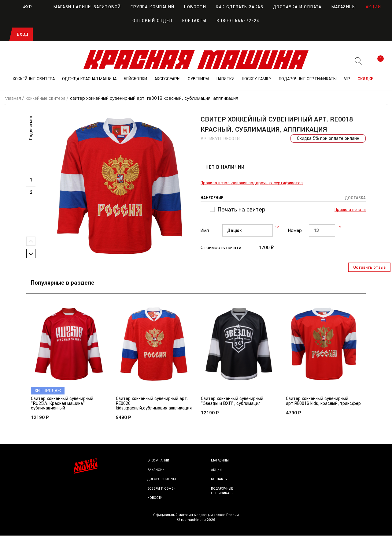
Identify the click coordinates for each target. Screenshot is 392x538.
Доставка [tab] (355, 198)
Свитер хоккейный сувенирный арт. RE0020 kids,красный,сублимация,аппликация (157, 404)
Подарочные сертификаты (224, 493)
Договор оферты (163, 481)
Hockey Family (257, 79)
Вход (22, 34)
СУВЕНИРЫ (198, 79)
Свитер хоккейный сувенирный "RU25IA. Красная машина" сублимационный (64, 404)
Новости (195, 7)
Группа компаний (152, 7)
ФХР (22, 7)
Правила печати (350, 210)
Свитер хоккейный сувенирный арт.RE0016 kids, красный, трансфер (319, 404)
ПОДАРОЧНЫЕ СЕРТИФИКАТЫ (308, 79)
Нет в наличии (225, 167)
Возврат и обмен (163, 491)
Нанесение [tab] (213, 198)
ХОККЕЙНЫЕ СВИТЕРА (34, 79)
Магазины (344, 7)
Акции (373, 7)
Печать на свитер (242, 210)
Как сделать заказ (240, 7)
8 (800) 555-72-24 (238, 21)
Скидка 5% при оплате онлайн (327, 139)
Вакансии (157, 472)
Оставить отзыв (369, 267)
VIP (347, 79)
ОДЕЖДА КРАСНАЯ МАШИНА (89, 79)
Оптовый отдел (152, 21)
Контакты (194, 21)
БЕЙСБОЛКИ (135, 79)
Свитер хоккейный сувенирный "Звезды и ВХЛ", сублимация (234, 401)
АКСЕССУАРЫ (167, 79)
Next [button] (31, 253)
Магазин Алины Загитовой (81, 7)
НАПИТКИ (226, 79)
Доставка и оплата (297, 7)
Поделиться (31, 128)
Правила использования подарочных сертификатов (252, 183)
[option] (120, 186)
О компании (159, 463)
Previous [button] (31, 241)
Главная (13, 98)
